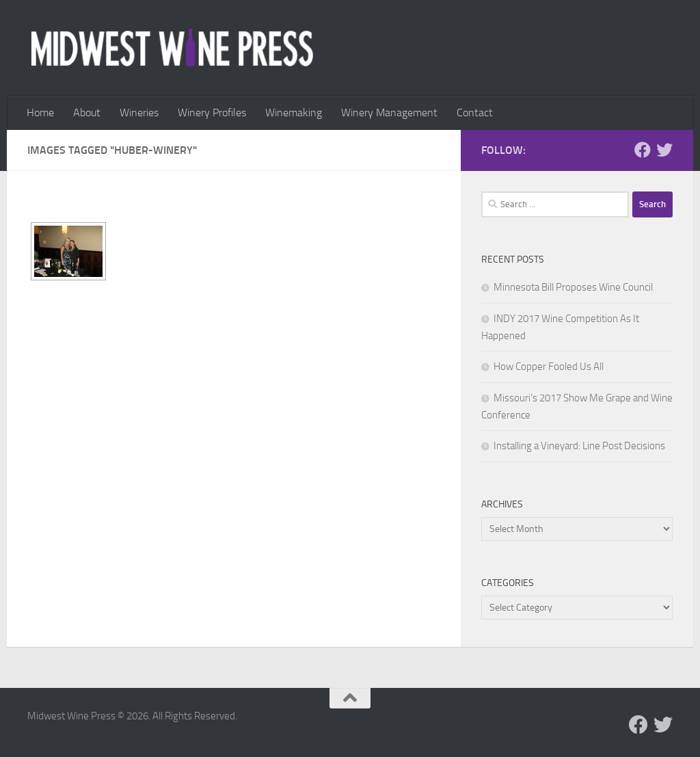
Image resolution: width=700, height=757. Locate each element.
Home (40, 112)
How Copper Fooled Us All (549, 367)
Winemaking (294, 112)
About (87, 112)
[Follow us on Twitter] (664, 150)
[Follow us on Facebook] (643, 150)
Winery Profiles (212, 112)
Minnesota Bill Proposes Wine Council (573, 287)
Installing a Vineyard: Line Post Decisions (579, 446)
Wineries (139, 112)
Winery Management (389, 112)
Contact (475, 112)
